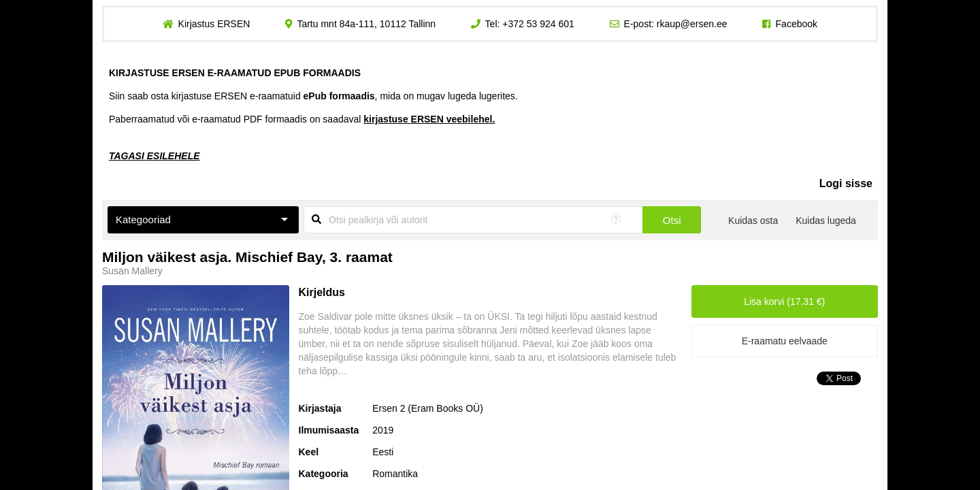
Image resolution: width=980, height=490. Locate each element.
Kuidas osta (753, 220)
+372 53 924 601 (538, 24)
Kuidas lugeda (826, 220)
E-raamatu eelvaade (785, 341)
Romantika (395, 474)
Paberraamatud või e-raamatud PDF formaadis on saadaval (302, 119)
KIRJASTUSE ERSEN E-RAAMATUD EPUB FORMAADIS (235, 73)
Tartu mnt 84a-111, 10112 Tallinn (366, 24)
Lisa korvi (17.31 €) (784, 301)
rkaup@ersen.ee (692, 24)
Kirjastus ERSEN (214, 24)
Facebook (797, 24)
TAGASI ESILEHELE (154, 156)
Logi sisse (846, 183)
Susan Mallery (132, 271)
